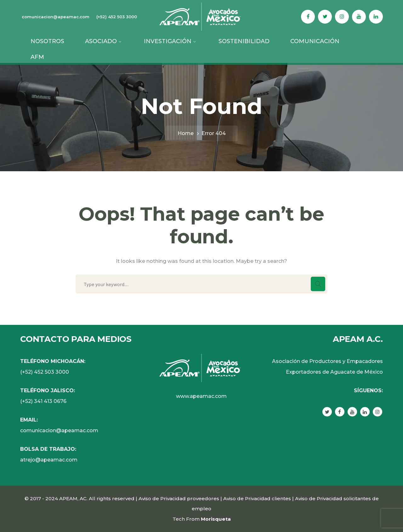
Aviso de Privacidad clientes (257, 498)
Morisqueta (216, 519)
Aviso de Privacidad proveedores (179, 498)
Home (186, 133)
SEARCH (318, 284)
